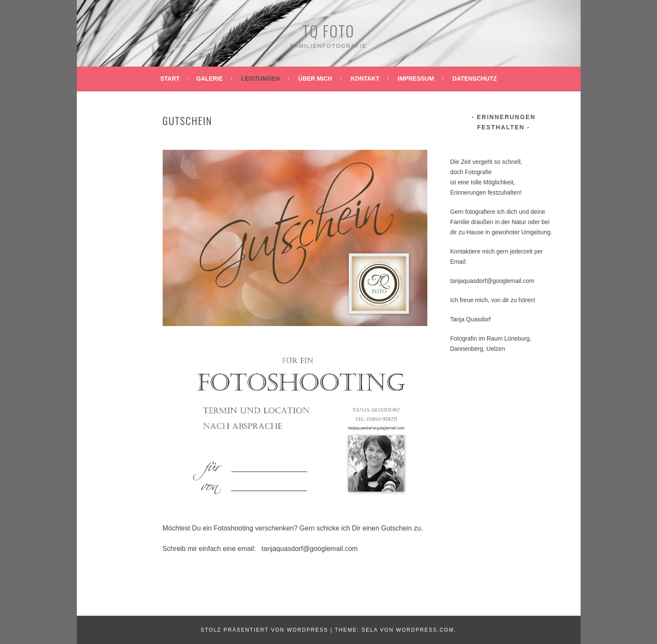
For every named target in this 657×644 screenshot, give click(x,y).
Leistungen (260, 79)
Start (170, 79)
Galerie (210, 79)
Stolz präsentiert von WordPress (264, 630)
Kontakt (365, 79)
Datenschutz (475, 79)
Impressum (416, 79)
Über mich (315, 79)
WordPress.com (425, 630)
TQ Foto (329, 31)
